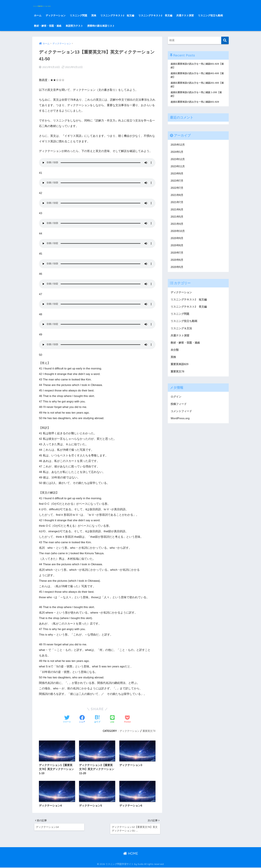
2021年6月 (177, 214)
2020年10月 (178, 236)
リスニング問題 (78, 15)
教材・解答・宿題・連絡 (48, 26)
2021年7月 (177, 206)
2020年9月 (177, 243)
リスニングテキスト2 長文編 (155, 15)
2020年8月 (177, 251)
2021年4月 (177, 228)
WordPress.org (181, 429)
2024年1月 (177, 154)
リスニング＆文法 (182, 336)
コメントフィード (182, 421)
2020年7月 (177, 258)
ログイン (176, 406)
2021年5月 (177, 221)
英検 (94, 15)
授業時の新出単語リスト (101, 26)
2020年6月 (177, 266)
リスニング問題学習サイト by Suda (66, 5)
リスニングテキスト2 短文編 (117, 15)
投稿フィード (179, 414)
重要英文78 (148, 729)
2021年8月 (177, 199)
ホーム (38, 15)
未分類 (175, 358)
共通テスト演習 (185, 15)
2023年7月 (177, 184)
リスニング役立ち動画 (210, 15)
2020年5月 (177, 273)
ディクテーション (56, 15)
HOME (131, 854)
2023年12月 (178, 161)
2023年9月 (177, 176)
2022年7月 (177, 191)
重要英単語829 (180, 373)
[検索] (225, 40)
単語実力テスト (74, 26)
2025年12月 (178, 146)
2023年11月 (178, 169)
